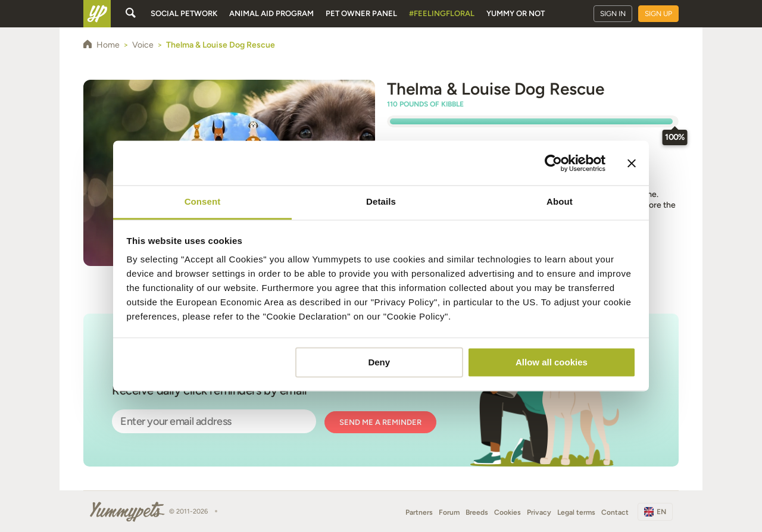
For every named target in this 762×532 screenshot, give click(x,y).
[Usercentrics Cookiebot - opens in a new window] (553, 163)
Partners (419, 512)
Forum (449, 512)
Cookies (508, 512)
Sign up (658, 14)
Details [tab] (381, 201)
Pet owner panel (361, 13)
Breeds (477, 512)
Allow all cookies (552, 362)
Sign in (613, 14)
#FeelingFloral (442, 13)
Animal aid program (271, 13)
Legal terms (576, 512)
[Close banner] (632, 163)
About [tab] (560, 201)
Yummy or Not (516, 13)
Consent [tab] (203, 201)
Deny (379, 362)
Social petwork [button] (184, 13)
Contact (615, 512)
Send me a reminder (380, 422)
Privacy (539, 512)
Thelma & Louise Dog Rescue (496, 89)
